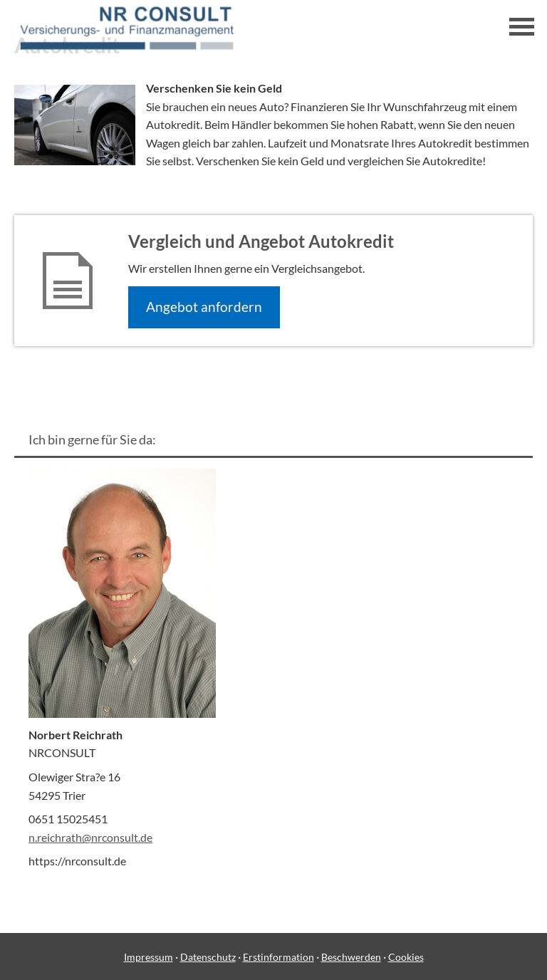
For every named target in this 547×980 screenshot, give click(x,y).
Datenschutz (208, 957)
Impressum (149, 957)
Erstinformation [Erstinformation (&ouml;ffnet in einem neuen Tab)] (278, 957)
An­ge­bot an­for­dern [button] (204, 307)
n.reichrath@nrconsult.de (90, 837)
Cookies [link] (406, 957)
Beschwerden (351, 957)
